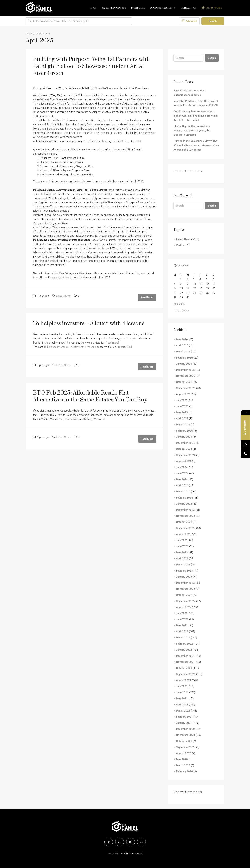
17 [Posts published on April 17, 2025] (194, 288)
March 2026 (183, 352)
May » (185, 310)
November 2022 (186, 589)
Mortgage (138, 8)
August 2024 (184, 461)
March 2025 (183, 425)
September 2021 (186, 674)
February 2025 (184, 431)
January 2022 (184, 650)
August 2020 (184, 753)
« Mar (177, 310)
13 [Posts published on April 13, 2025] (214, 284)
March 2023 (183, 565)
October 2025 (184, 382)
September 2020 (186, 747)
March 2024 (183, 492)
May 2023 (182, 552)
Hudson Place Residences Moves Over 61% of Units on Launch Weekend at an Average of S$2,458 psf (196, 145)
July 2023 (182, 540)
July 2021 (182, 686)
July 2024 (182, 467)
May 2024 (182, 479)
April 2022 (182, 632)
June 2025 (182, 406)
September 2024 (186, 455)
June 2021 (182, 692)
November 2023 (186, 516)
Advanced (189, 21)
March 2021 (183, 711)
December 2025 (185, 370)
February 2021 (184, 717)
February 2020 (184, 771)
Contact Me (188, 8)
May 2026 (182, 339)
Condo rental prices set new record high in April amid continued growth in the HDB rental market (195, 116)
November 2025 (186, 376)
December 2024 (185, 443)
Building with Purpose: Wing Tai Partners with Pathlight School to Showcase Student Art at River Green (91, 66)
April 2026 (182, 345)
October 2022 (184, 595)
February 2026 (184, 358)
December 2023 (185, 510)
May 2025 (182, 412)
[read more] (112, 343)
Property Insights (163, 8)
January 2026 (184, 364)
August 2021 (184, 680)
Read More (147, 297)
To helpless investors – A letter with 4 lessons (89, 324)
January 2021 (184, 723)
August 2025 (184, 394)
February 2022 (184, 644)
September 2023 (186, 528)
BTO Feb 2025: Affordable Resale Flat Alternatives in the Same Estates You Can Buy (90, 396)
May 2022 (182, 625)
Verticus (181, 245)
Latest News (63, 296)
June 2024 (182, 473)
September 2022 (186, 601)
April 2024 (182, 485)
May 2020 (182, 759)
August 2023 (184, 534)
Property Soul (124, 347)
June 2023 (182, 546)
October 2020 (184, 741)
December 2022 (185, 583)
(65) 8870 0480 (212, 8)
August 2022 (184, 607)
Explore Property (114, 8)
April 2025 (182, 419)
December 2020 (185, 729)
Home (93, 8)
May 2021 (182, 698)
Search (213, 21)
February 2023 (184, 571)
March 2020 (183, 765)
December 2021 (185, 656)
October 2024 (184, 449)
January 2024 (184, 504)
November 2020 (186, 735)
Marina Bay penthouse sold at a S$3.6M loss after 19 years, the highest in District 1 (192, 131)
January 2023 (184, 577)
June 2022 (182, 619)
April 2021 (182, 705)
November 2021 (186, 662)
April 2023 (182, 558)
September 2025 (186, 388)
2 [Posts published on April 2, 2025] (187, 279)
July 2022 (182, 613)
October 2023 (184, 522)
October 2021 (184, 668)
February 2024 (184, 498)
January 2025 (184, 437)
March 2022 (183, 638)
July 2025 (182, 400)
